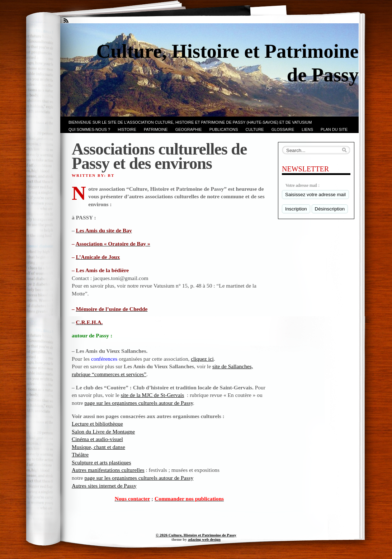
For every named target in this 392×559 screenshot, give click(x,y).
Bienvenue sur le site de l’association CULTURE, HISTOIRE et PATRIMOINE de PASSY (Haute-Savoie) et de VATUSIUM (190, 122)
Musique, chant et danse (98, 447)
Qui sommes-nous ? (89, 129)
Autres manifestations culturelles (108, 470)
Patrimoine (156, 129)
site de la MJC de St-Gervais (153, 395)
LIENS (307, 129)
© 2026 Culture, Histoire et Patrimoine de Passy (196, 535)
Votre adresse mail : (303, 185)
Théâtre (80, 454)
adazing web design (204, 539)
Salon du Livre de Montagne (103, 432)
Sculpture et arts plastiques (101, 462)
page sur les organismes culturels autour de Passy (139, 403)
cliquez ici (202, 359)
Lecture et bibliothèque (97, 424)
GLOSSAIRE (283, 129)
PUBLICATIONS (224, 129)
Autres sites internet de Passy (104, 486)
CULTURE (255, 129)
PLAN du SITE (334, 129)
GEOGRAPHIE (189, 129)
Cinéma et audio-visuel (97, 439)
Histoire (127, 129)
